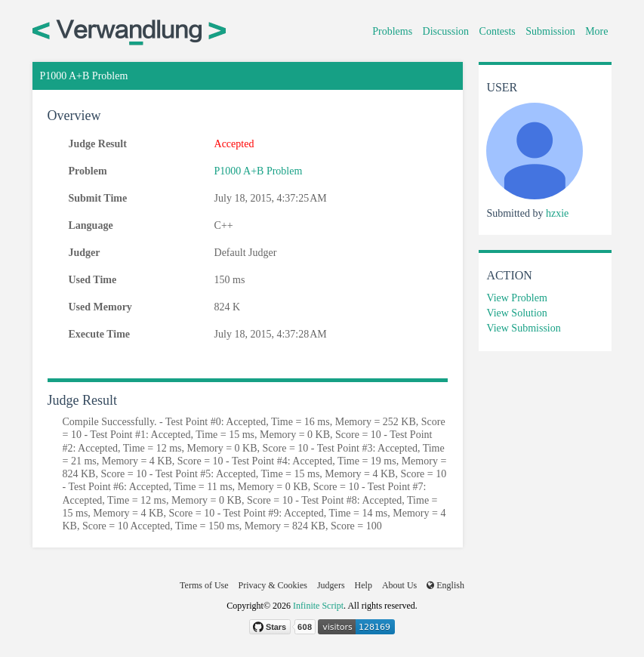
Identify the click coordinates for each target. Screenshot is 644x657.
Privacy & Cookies (273, 585)
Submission (550, 31)
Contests (498, 31)
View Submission (523, 328)
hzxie (557, 213)
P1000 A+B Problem (259, 171)
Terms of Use (204, 585)
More (596, 31)
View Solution (516, 313)
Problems (392, 31)
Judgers (331, 585)
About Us (399, 585)
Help (364, 585)
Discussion (446, 31)
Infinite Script (318, 606)
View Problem (516, 298)
